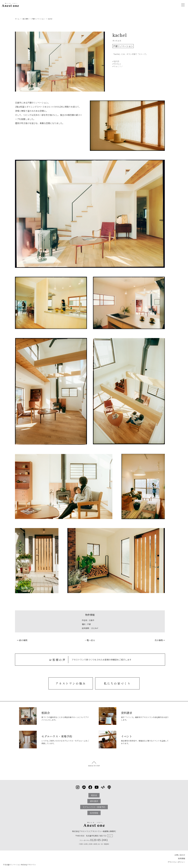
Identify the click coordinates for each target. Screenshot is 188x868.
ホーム (17, 19)
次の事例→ (161, 640)
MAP (110, 836)
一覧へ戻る (90, 640)
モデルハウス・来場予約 (94, 807)
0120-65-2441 (99, 840)
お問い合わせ (180, 855)
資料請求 (94, 801)
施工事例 (25, 19)
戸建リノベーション (38, 19)
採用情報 (94, 813)
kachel (50, 19)
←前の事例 (21, 640)
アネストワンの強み (71, 683)
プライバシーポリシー (176, 862)
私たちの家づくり (117, 683)
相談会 (94, 795)
